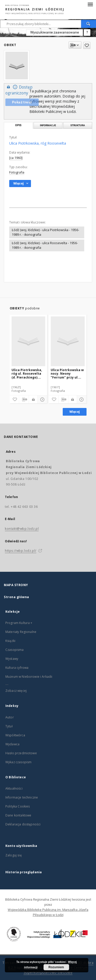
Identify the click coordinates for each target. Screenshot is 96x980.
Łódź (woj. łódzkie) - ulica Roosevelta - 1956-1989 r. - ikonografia (45, 245)
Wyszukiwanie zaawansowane (55, 32)
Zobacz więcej (16, 691)
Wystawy (12, 659)
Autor (10, 717)
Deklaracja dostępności (23, 824)
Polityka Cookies (18, 806)
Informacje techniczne (22, 797)
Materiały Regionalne (21, 632)
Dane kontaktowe (18, 815)
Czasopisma (15, 650)
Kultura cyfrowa (17, 668)
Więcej (74, 412)
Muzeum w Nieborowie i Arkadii (29, 677)
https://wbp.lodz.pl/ (21, 551)
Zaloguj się (14, 855)
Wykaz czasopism (18, 762)
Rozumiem (56, 967)
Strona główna (17, 597)
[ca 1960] (16, 158)
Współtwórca (15, 735)
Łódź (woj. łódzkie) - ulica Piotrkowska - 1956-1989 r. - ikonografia (45, 232)
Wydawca (12, 744)
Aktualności (14, 788)
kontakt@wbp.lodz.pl (22, 529)
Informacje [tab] (48, 125)
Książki (10, 641)
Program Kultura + (19, 623)
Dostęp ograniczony (19, 90)
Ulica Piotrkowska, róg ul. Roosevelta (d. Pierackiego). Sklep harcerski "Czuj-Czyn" (27, 374)
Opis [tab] (18, 125)
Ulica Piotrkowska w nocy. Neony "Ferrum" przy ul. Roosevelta (67, 374)
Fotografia (17, 172)
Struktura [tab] (78, 125)
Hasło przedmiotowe (21, 753)
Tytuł (9, 726)
